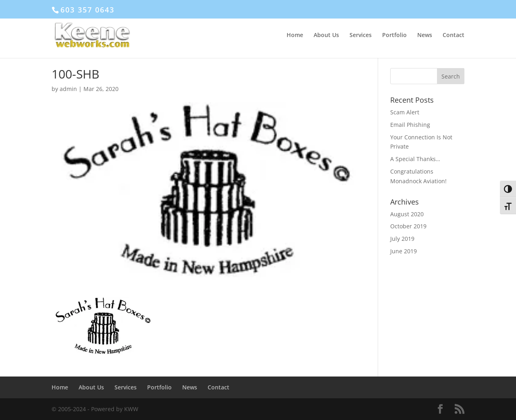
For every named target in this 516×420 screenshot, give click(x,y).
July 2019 (402, 239)
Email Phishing (410, 125)
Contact (454, 35)
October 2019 (408, 226)
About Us (326, 35)
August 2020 (407, 214)
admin (68, 89)
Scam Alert (405, 112)
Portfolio (394, 35)
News (425, 35)
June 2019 (404, 251)
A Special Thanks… (415, 159)
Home (295, 35)
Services (361, 35)
